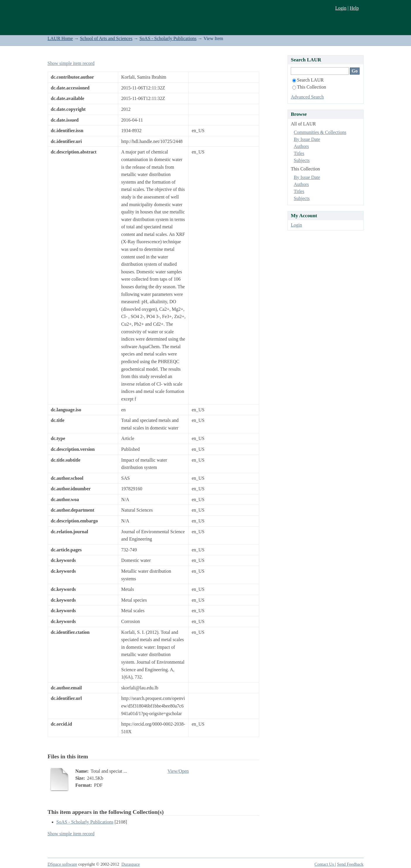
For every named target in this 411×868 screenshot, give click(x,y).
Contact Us (325, 864)
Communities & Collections (320, 132)
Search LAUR (308, 80)
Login (341, 8)
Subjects (302, 160)
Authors (301, 146)
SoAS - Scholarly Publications (168, 38)
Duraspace (131, 864)
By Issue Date (307, 139)
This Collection (309, 87)
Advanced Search (307, 97)
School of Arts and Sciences (106, 38)
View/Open (178, 771)
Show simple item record (71, 63)
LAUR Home (60, 38)
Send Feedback (350, 864)
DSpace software (62, 864)
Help (354, 8)
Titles (299, 153)
